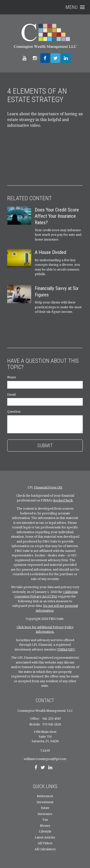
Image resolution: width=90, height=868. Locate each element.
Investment (45, 802)
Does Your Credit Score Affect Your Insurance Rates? (57, 216)
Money (45, 826)
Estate (45, 808)
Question (14, 411)
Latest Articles (45, 837)
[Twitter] (43, 768)
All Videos (45, 843)
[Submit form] (45, 446)
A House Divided (51, 252)
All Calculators (45, 849)
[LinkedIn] (50, 768)
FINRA (62, 649)
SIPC (72, 649)
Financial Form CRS (48, 487)
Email (11, 394)
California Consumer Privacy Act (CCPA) (46, 594)
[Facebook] (36, 768)
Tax (45, 820)
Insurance (45, 814)
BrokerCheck (63, 500)
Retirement (45, 796)
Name (12, 377)
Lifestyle (45, 831)
